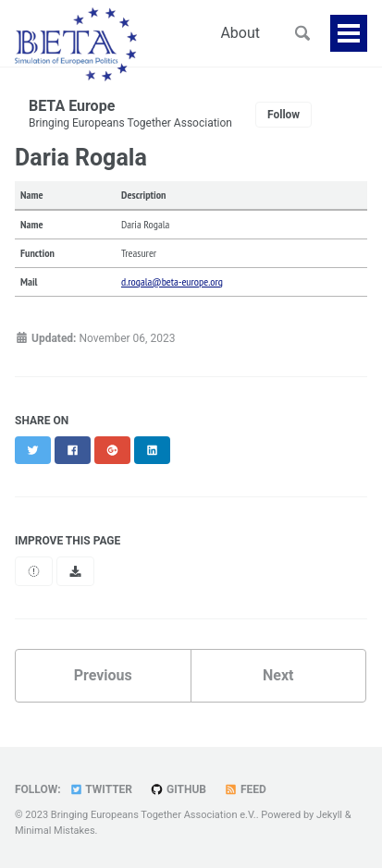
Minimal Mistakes (55, 831)
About (240, 33)
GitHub (178, 789)
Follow (283, 115)
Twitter (101, 789)
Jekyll (329, 815)
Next (278, 675)
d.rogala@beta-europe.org (172, 281)
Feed (245, 789)
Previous (103, 675)
